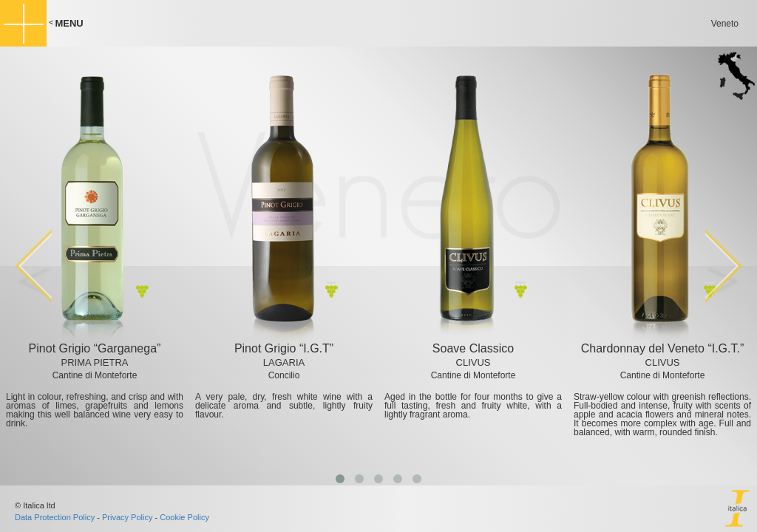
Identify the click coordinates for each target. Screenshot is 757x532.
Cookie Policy (184, 517)
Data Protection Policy (55, 517)
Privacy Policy (127, 517)
